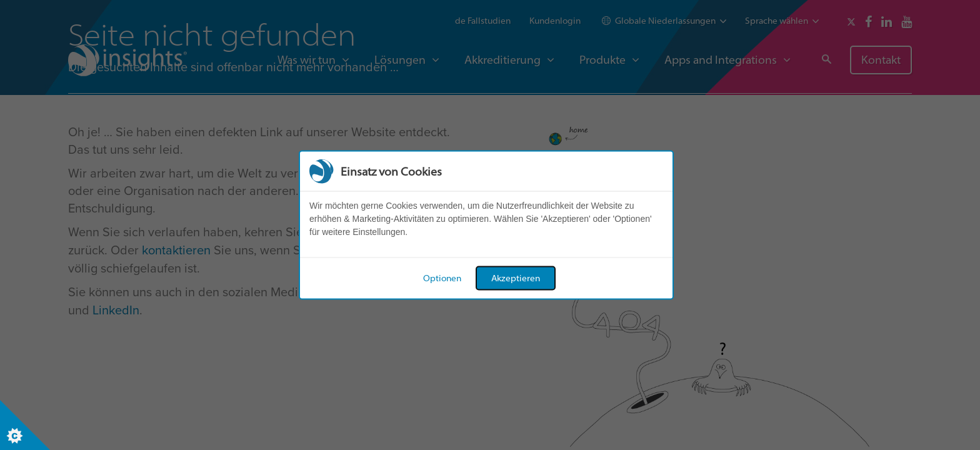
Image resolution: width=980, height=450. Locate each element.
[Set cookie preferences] (25, 425)
